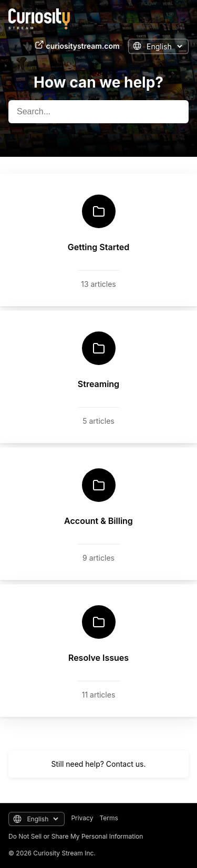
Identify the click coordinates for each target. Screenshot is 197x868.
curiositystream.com (77, 45)
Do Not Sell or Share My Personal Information (76, 836)
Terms (108, 818)
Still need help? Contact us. (99, 764)
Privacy (82, 818)
